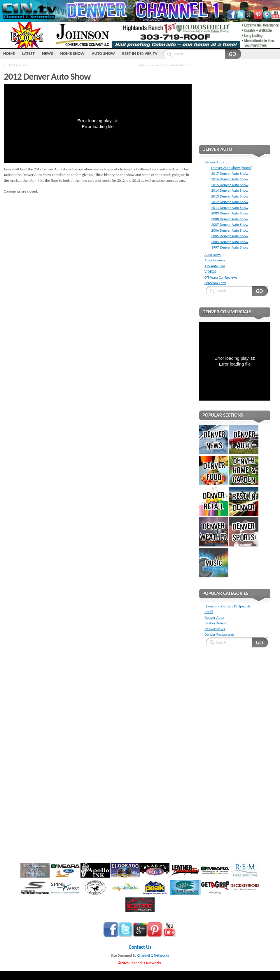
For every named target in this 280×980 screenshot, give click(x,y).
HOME (9, 53)
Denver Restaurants (219, 634)
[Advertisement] (235, 106)
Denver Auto (214, 162)
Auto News (213, 255)
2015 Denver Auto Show (230, 185)
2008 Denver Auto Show (230, 219)
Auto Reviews (215, 260)
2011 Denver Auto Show (230, 208)
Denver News (215, 629)
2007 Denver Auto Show (230, 225)
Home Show (72, 53)
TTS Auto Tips (215, 266)
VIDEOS (210, 271)
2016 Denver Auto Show (230, 179)
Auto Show (103, 53)
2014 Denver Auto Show (230, 190)
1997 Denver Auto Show (230, 247)
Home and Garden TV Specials (228, 606)
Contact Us (140, 947)
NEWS (48, 53)
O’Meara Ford (215, 283)
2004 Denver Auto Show (230, 242)
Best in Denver (216, 623)
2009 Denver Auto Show (230, 213)
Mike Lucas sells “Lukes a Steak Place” (163, 65)
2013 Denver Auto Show (230, 196)
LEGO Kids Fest (17, 65)
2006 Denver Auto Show (230, 230)
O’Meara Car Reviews (221, 277)
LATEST (28, 53)
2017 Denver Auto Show (230, 173)
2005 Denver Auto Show (230, 236)
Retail (209, 612)
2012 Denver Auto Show (230, 202)
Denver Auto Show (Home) (232, 168)
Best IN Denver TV (140, 53)
